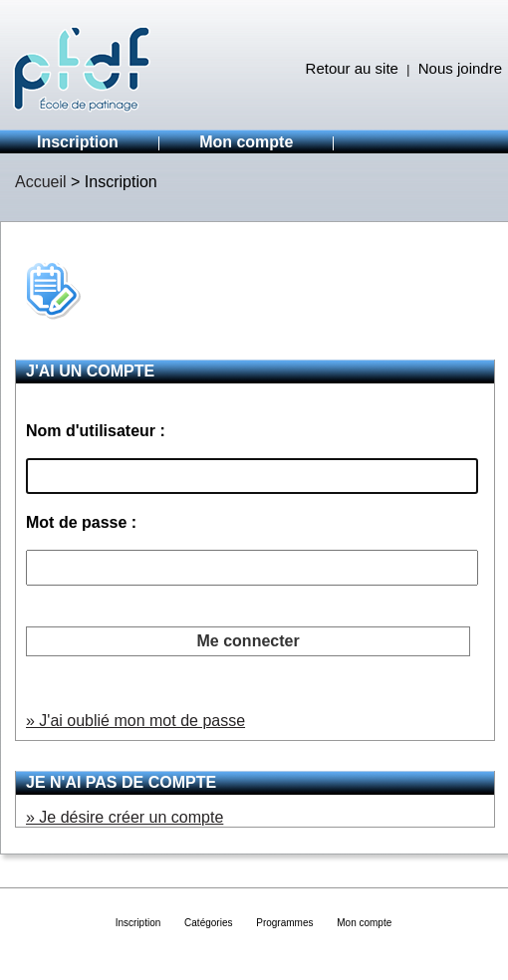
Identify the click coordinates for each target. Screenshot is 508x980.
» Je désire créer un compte (125, 817)
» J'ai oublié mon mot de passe (135, 721)
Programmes (284, 923)
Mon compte (246, 142)
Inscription (78, 142)
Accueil (41, 182)
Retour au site (352, 68)
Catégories (208, 923)
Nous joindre (460, 68)
